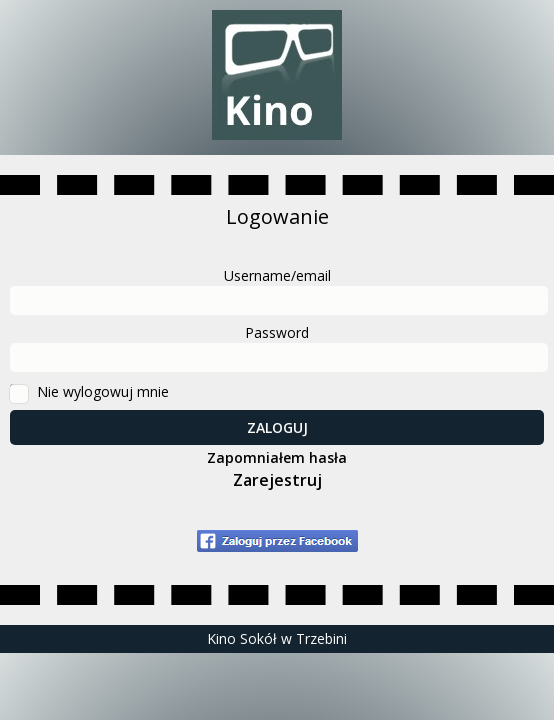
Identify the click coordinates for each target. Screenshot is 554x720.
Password (277, 332)
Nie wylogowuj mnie (103, 391)
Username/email (277, 275)
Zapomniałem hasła (277, 457)
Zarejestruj (277, 480)
